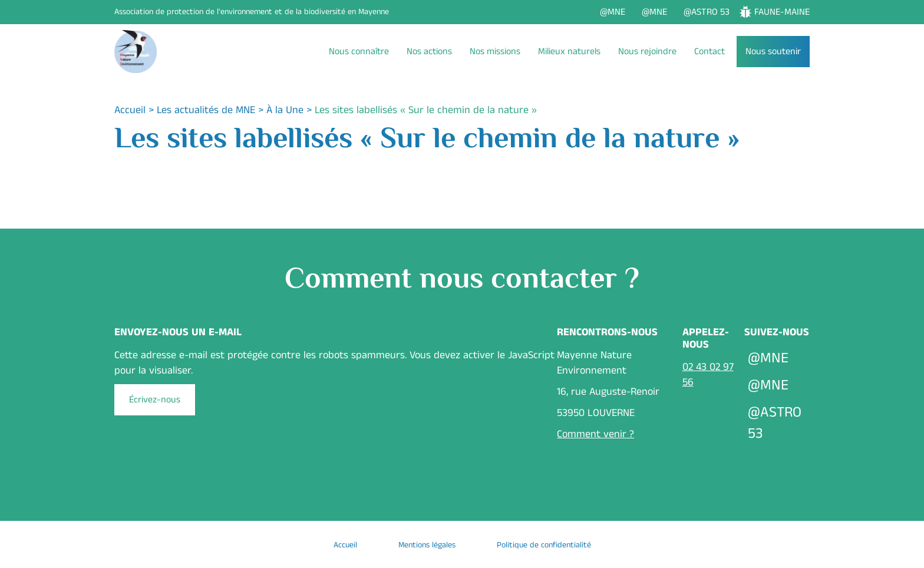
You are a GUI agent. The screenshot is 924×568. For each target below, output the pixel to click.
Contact (709, 52)
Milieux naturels (569, 52)
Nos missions (495, 52)
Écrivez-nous (155, 400)
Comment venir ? (595, 434)
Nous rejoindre (647, 52)
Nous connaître (359, 52)
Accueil (130, 110)
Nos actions (429, 52)
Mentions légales (427, 545)
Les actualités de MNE (206, 110)
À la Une (285, 110)
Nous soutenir (773, 52)
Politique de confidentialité (544, 545)
